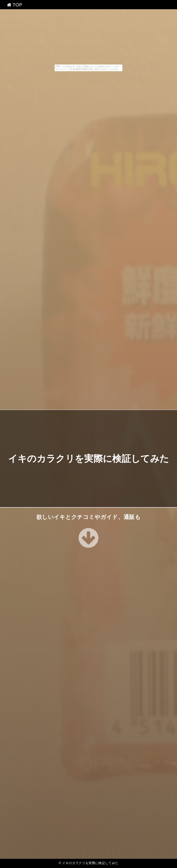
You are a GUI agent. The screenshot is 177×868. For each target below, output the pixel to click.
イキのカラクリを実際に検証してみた (88, 459)
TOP (15, 5)
